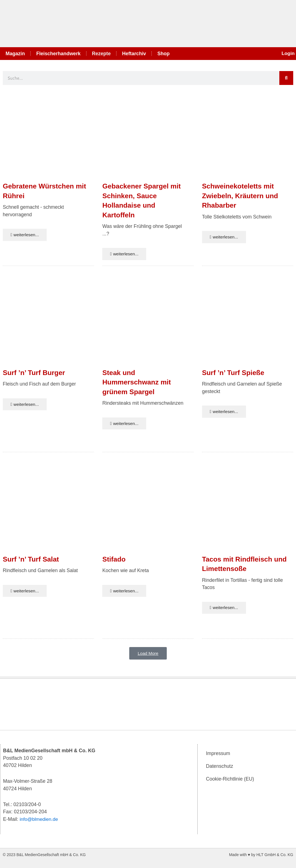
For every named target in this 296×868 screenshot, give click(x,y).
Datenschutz (220, 766)
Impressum (218, 754)
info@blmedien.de (39, 819)
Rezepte (101, 54)
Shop (163, 54)
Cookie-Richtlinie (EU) (230, 779)
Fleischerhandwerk (58, 54)
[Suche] (286, 78)
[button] (148, 656)
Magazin (15, 54)
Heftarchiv (134, 54)
